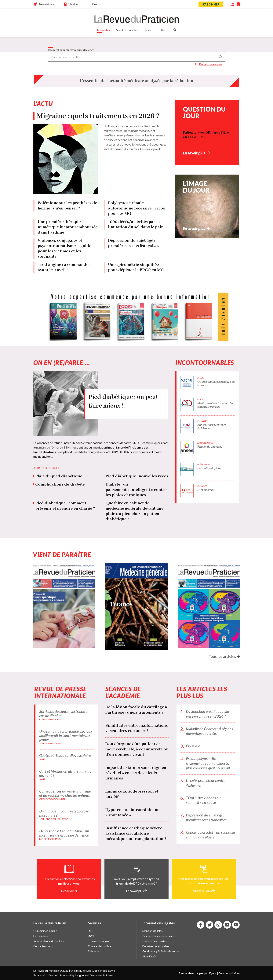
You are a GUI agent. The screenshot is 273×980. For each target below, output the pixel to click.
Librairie (73, 4)
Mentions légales (153, 931)
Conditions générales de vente (161, 951)
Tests (148, 30)
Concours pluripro (229, 973)
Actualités (103, 30)
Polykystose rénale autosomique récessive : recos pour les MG (136, 208)
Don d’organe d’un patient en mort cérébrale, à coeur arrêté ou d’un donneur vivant (137, 749)
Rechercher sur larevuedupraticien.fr (71, 50)
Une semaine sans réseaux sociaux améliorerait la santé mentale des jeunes (66, 735)
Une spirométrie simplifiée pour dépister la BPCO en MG (136, 267)
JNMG (92, 936)
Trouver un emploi (99, 941)
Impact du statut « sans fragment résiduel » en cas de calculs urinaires (137, 773)
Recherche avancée (211, 64)
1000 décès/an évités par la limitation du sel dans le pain (136, 224)
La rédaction (41, 936)
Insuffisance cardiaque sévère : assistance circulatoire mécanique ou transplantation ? (136, 834)
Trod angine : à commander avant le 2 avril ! (64, 267)
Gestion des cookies (155, 941)
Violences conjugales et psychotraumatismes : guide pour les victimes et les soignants (64, 249)
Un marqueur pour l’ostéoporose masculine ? (64, 813)
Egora (213, 973)
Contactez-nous (43, 946)
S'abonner (211, 4)
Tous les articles (224, 656)
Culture (162, 30)
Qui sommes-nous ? (45, 931)
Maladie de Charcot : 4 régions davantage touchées (209, 731)
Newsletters (47, 4)
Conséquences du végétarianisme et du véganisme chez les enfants (65, 793)
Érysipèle (193, 746)
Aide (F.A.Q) (149, 956)
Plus (95, 4)
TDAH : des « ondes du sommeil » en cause (203, 800)
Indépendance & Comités (49, 941)
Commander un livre (100, 946)
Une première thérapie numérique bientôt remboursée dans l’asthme (68, 227)
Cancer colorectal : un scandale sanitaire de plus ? (210, 835)
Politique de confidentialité (158, 936)
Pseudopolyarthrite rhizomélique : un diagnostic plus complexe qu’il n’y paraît (208, 763)
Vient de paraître (127, 30)
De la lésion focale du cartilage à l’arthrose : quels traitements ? (136, 710)
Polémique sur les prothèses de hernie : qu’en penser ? (67, 206)
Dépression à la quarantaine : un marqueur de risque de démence (64, 833)
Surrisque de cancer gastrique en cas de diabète (64, 713)
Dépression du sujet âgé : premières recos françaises (134, 243)
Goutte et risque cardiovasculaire (65, 755)
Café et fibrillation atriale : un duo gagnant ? (65, 773)
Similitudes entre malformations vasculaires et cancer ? (137, 728)
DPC (91, 931)
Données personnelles (156, 946)
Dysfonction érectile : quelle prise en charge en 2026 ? (207, 714)
